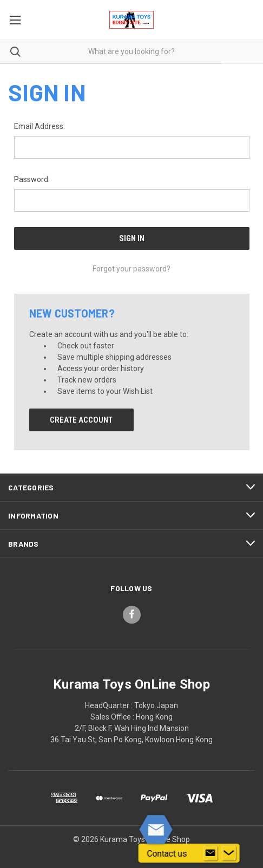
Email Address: (40, 126)
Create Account (81, 420)
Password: (32, 179)
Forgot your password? (131, 269)
